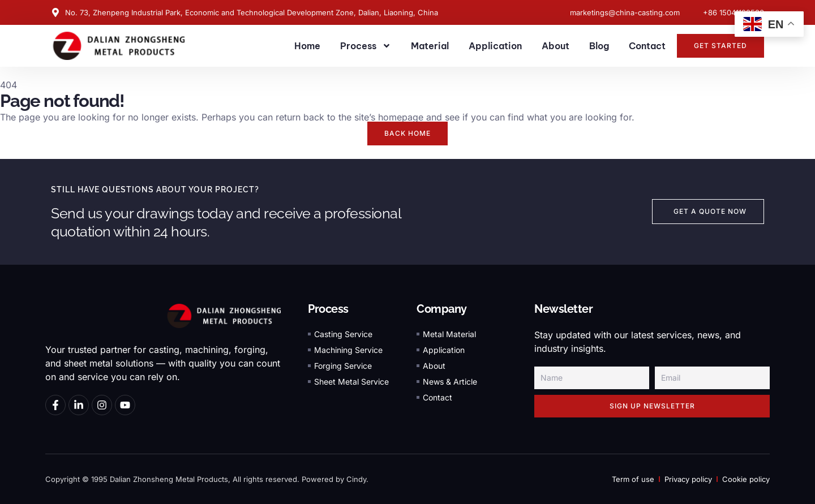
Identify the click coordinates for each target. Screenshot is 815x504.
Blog (599, 46)
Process (366, 46)
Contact (647, 46)
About (556, 46)
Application (495, 46)
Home (307, 46)
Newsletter (563, 309)
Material (430, 46)
